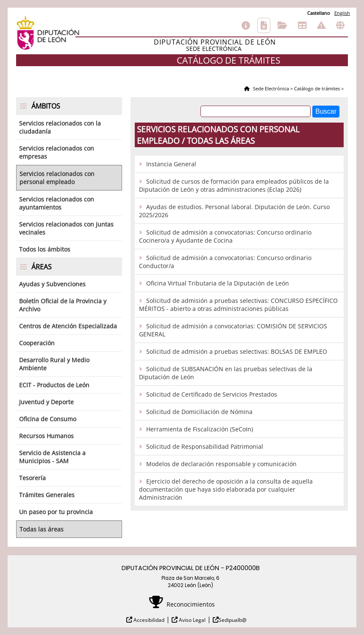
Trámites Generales (47, 495)
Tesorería (32, 478)
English (342, 13)
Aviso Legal (192, 620)
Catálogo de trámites (264, 25)
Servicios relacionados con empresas (57, 152)
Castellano (319, 13)
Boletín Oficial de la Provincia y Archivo (63, 305)
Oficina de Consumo (48, 419)
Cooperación (37, 343)
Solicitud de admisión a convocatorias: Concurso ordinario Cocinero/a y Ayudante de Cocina (225, 236)
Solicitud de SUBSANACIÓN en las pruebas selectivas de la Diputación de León (226, 373)
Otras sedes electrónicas (340, 25)
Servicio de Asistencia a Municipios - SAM (52, 457)
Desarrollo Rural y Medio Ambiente (54, 364)
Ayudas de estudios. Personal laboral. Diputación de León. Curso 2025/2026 (234, 211)
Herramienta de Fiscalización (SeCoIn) (200, 429)
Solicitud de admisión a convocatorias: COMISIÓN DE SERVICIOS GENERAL (233, 330)
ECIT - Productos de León (54, 385)
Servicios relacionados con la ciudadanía (60, 127)
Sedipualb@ (233, 620)
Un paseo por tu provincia (56, 512)
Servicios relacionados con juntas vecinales (66, 228)
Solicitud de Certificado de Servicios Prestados (212, 394)
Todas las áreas (42, 529)
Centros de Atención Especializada (68, 326)
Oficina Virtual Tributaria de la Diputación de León (218, 283)
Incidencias (321, 25)
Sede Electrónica (270, 88)
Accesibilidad (148, 620)
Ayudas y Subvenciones (52, 284)
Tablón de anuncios (302, 25)
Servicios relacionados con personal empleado (57, 178)
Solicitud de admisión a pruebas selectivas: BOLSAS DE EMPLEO (237, 351)
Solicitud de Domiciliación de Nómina (199, 412)
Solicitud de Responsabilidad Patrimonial (205, 446)
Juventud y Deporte (46, 402)
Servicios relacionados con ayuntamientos (57, 203)
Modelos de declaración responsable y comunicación (221, 464)
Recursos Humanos (46, 436)
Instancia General (171, 164)
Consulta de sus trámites (282, 25)
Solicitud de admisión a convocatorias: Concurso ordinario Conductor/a (225, 262)
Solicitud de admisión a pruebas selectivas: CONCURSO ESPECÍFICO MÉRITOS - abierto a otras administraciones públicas (238, 305)
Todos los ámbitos (45, 249)
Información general (246, 25)
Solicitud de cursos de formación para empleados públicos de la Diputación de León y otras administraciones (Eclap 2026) (234, 185)
